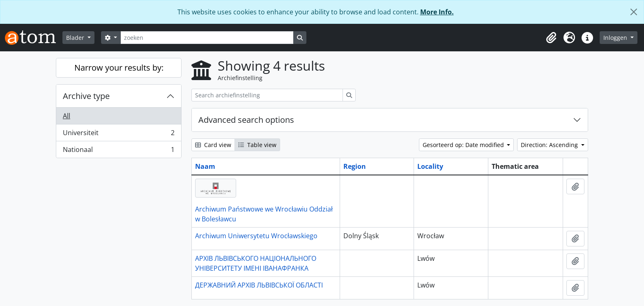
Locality (430, 166)
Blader (76, 38)
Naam (205, 166)
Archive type (86, 96)
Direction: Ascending (550, 145)
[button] (551, 38)
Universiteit (118, 135)
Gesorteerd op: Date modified (464, 145)
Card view (213, 145)
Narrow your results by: (119, 68)
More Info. (437, 12)
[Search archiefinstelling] (267, 95)
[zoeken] (207, 38)
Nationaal (118, 151)
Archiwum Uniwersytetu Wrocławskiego (256, 236)
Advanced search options (246, 120)
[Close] (634, 12)
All (67, 116)
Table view (257, 145)
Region (355, 166)
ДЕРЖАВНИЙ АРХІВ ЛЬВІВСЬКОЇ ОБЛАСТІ (259, 285)
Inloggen (616, 38)
